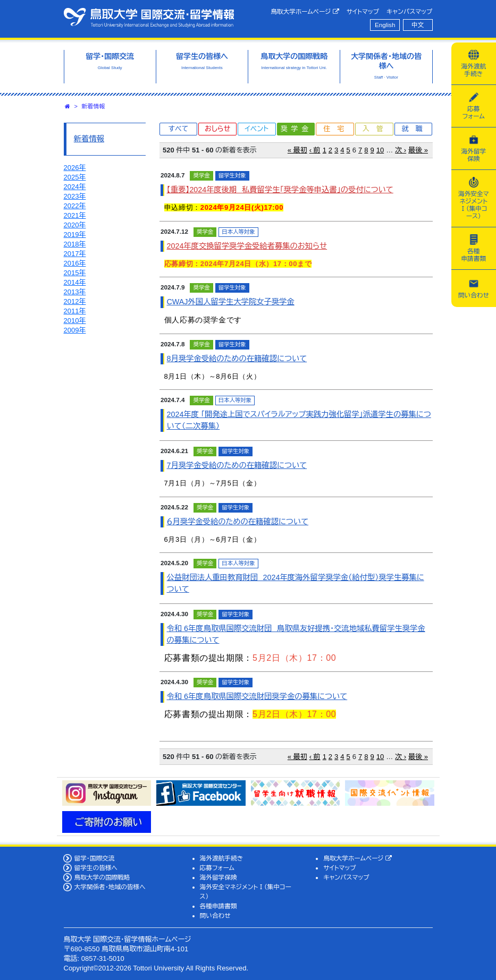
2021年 (75, 215)
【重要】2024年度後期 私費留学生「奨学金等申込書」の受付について (280, 190)
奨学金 (296, 129)
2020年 (75, 225)
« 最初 (297, 150)
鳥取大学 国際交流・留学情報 (149, 18)
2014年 (75, 282)
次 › (401, 150)
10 (380, 150)
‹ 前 (315, 150)
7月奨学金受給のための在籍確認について (237, 465)
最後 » (418, 150)
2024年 (75, 187)
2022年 (75, 206)
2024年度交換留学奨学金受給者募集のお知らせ (247, 246)
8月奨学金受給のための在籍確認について (237, 359)
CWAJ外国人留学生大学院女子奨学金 (231, 302)
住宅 (337, 129)
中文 (418, 25)
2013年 (75, 292)
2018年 (75, 244)
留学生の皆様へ (96, 868)
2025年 (75, 177)
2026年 (75, 168)
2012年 (75, 301)
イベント (257, 129)
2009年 (75, 330)
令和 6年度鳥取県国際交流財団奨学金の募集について (257, 696)
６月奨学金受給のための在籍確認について (238, 522)
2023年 (75, 196)
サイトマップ (363, 11)
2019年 (75, 235)
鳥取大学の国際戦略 (102, 877)
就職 (416, 129)
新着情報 (94, 106)
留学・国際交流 (94, 858)
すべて (178, 129)
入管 (376, 129)
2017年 (75, 254)
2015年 (75, 273)
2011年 (75, 311)
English (385, 25)
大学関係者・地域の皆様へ (110, 887)
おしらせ (217, 129)
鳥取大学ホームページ (305, 12)
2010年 (75, 321)
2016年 (75, 263)
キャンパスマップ (409, 11)
